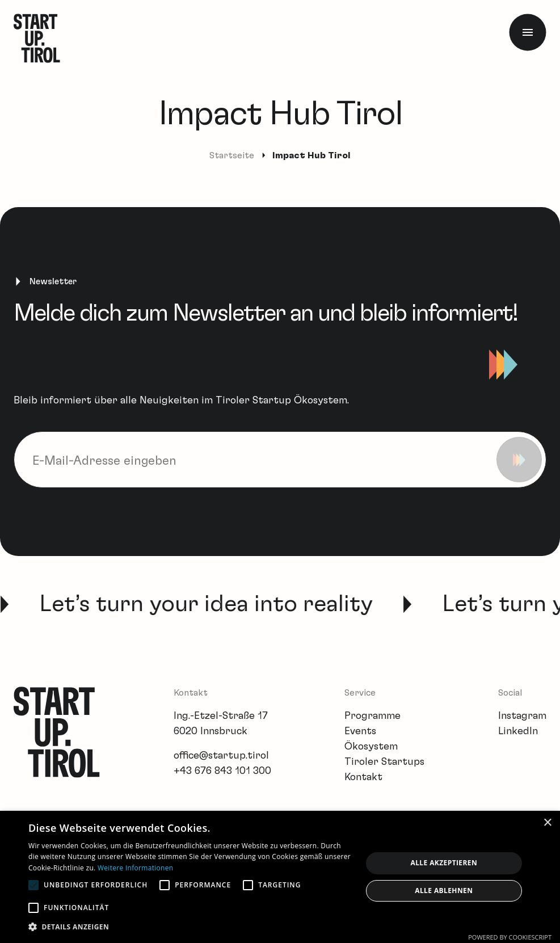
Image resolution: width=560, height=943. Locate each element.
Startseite (232, 155)
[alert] (280, 877)
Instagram (522, 716)
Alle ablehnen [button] (444, 891)
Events (360, 731)
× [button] (547, 823)
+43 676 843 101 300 (222, 771)
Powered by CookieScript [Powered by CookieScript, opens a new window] (510, 937)
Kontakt (363, 777)
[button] (190, 927)
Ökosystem (371, 747)
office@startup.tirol (221, 756)
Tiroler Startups (384, 762)
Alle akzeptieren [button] (444, 863)
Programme (372, 716)
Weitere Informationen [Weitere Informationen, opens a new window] (136, 868)
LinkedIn (518, 731)
